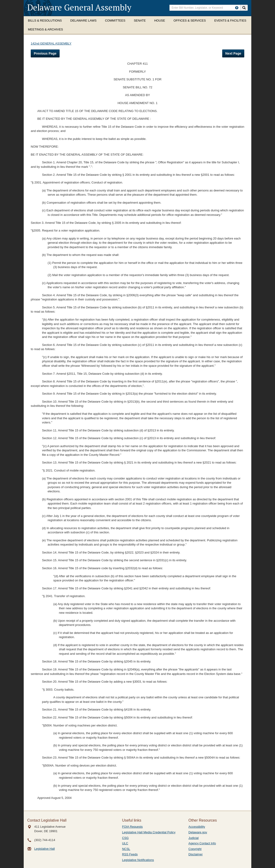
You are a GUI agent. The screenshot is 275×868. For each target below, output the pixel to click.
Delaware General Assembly (79, 7)
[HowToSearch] (237, 8)
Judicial (193, 838)
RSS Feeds (130, 854)
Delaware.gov (198, 832)
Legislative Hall (44, 849)
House (160, 21)
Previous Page (45, 53)
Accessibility (197, 827)
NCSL (126, 849)
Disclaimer (196, 854)
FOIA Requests (132, 827)
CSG (125, 838)
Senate (140, 21)
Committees (115, 21)
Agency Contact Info (202, 843)
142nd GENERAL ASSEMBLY (51, 43)
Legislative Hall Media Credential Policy (149, 832)
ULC (125, 843)
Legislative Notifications (138, 860)
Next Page (233, 53)
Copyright (195, 849)
